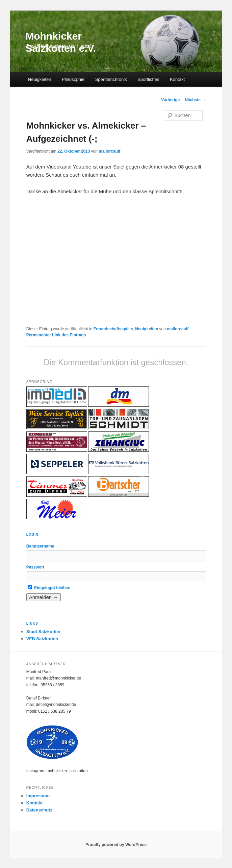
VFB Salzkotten (42, 639)
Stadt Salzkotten (43, 632)
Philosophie (73, 79)
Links (32, 624)
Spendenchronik (111, 79)
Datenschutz (39, 810)
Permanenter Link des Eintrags (56, 335)
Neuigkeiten (40, 79)
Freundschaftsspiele (113, 329)
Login (33, 535)
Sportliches (148, 79)
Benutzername (40, 546)
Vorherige (168, 100)
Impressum (38, 796)
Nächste (195, 100)
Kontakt (177, 79)
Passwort (35, 567)
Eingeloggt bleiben (49, 588)
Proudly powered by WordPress (116, 845)
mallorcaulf (109, 151)
